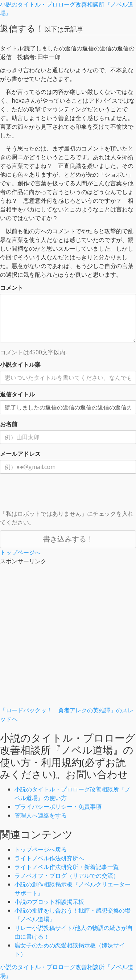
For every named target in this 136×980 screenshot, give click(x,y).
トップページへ (20, 552)
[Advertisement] (68, 638)
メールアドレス (20, 454)
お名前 (9, 424)
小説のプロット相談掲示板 (49, 902)
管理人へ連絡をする (41, 815)
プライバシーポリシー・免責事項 (58, 807)
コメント (12, 288)
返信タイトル (17, 394)
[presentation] (55, 493)
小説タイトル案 (20, 365)
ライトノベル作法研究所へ (49, 858)
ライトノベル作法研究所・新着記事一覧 (67, 867)
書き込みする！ (68, 539)
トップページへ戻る (41, 849)
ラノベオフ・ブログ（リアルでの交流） (67, 876)
